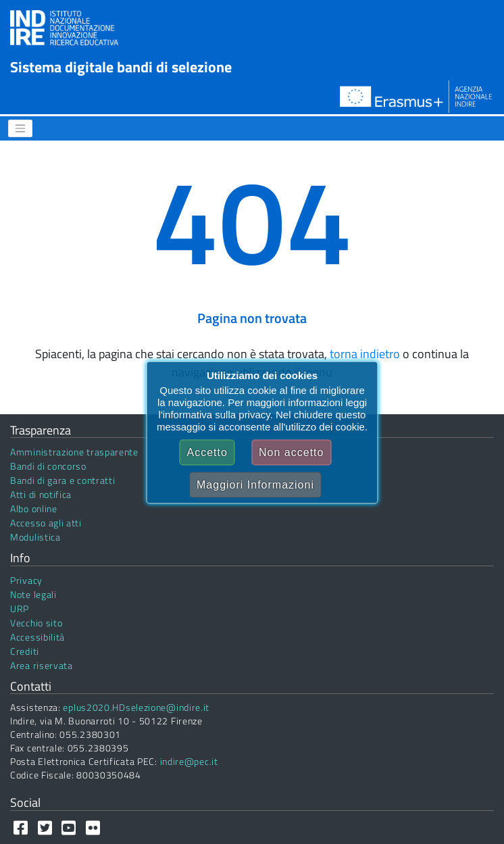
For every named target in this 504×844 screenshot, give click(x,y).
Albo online (34, 508)
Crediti (25, 651)
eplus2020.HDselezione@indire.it (136, 707)
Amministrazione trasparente (74, 452)
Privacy (26, 580)
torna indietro (365, 354)
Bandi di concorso (48, 466)
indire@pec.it (189, 761)
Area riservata (42, 665)
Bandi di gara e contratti (63, 480)
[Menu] (20, 128)
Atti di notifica (41, 494)
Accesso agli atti (46, 523)
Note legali (33, 594)
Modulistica (35, 537)
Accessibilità (37, 637)
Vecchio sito (36, 623)
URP (20, 609)
